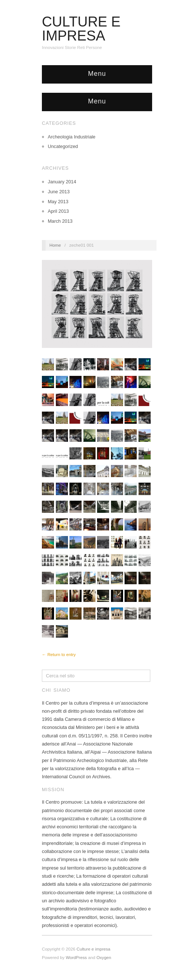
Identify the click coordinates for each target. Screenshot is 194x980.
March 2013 (60, 221)
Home (55, 245)
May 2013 (58, 202)
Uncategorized (63, 146)
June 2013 (59, 192)
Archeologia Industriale (72, 137)
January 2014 (62, 182)
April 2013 (58, 211)
